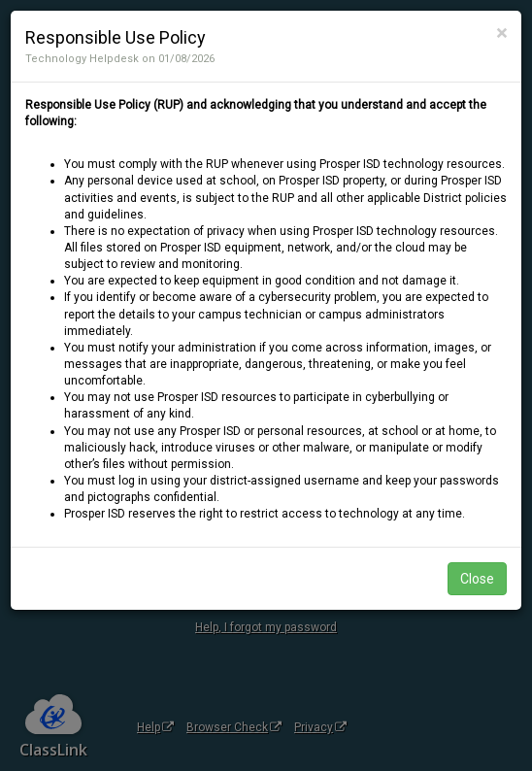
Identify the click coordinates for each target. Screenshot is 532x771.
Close (477, 579)
